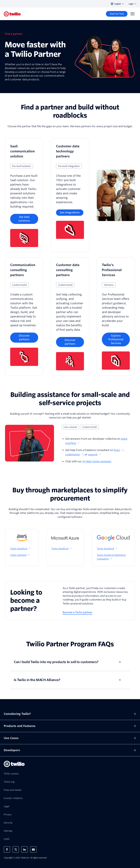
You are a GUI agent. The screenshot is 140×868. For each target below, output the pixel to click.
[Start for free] (117, 14)
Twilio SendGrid (20, 549)
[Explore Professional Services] (116, 339)
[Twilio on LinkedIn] (24, 849)
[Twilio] (12, 14)
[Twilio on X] (16, 849)
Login (132, 4)
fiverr (119, 450)
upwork (94, 455)
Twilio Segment (20, 555)
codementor (74, 455)
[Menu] (132, 14)
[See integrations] (70, 213)
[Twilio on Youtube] (33, 849)
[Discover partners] (24, 338)
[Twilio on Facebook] (7, 849)
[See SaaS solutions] (24, 219)
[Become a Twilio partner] (77, 613)
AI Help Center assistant (97, 461)
